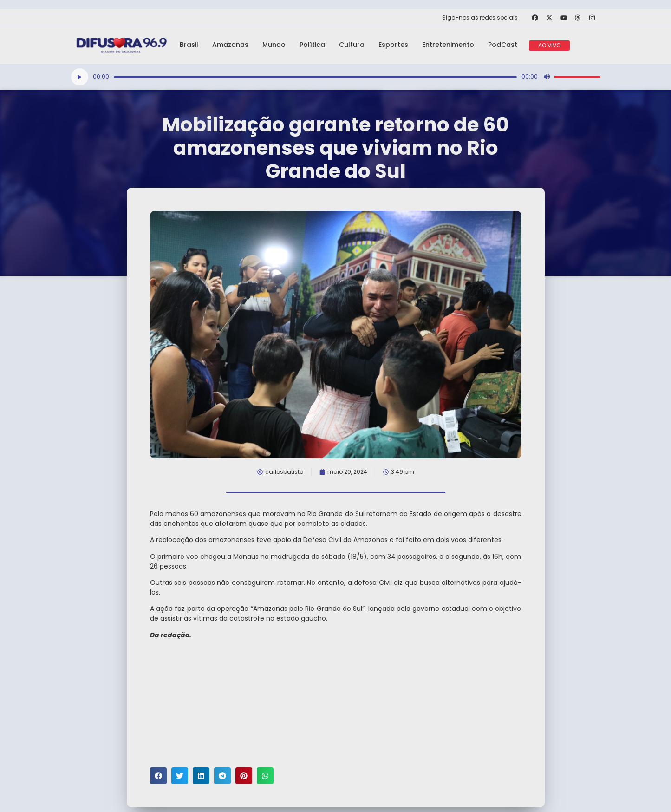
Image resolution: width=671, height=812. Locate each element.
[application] (336, 77)
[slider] (315, 77)
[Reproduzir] (80, 77)
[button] (158, 776)
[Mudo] (547, 77)
